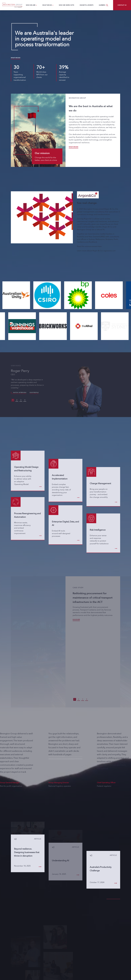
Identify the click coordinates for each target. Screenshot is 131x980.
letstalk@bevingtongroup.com (27, 958)
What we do (16, 58)
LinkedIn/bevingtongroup (25, 962)
